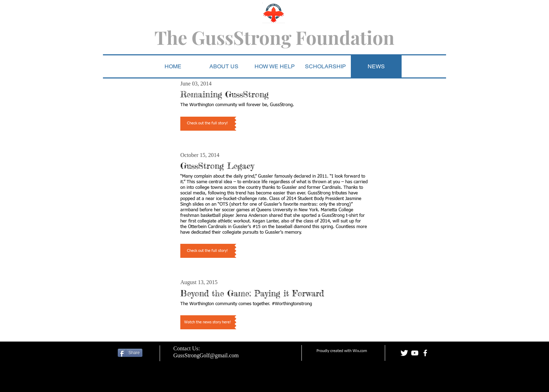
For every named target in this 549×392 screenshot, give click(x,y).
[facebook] (425, 353)
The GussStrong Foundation (274, 37)
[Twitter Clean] (404, 353)
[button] (275, 66)
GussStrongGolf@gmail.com (206, 355)
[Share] (130, 353)
